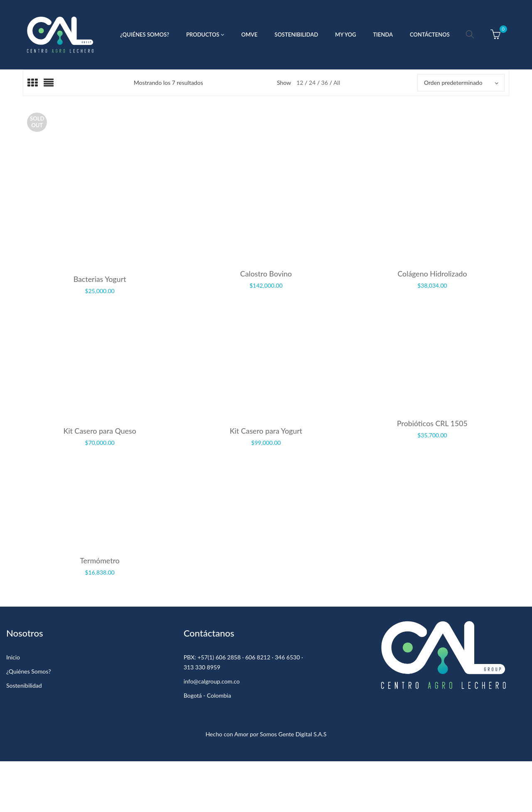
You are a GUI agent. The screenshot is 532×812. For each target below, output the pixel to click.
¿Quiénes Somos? (28, 671)
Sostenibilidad (24, 685)
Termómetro (100, 560)
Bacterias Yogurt (100, 279)
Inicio (13, 657)
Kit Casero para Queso (100, 431)
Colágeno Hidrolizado (432, 274)
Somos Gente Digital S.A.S (293, 734)
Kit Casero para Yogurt (266, 431)
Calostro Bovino (266, 274)
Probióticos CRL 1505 (432, 423)
